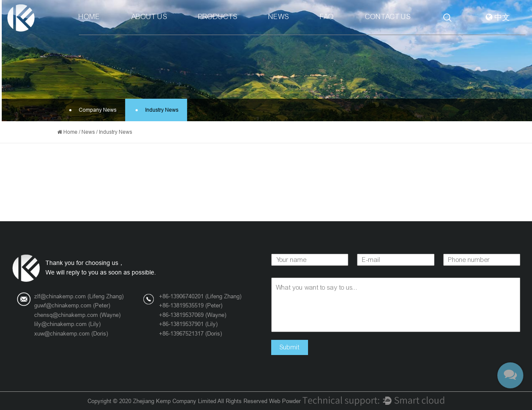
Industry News (157, 110)
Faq (327, 17)
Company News (92, 110)
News (279, 17)
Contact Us (388, 17)
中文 (498, 18)
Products (218, 17)
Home (89, 17)
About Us (149, 17)
